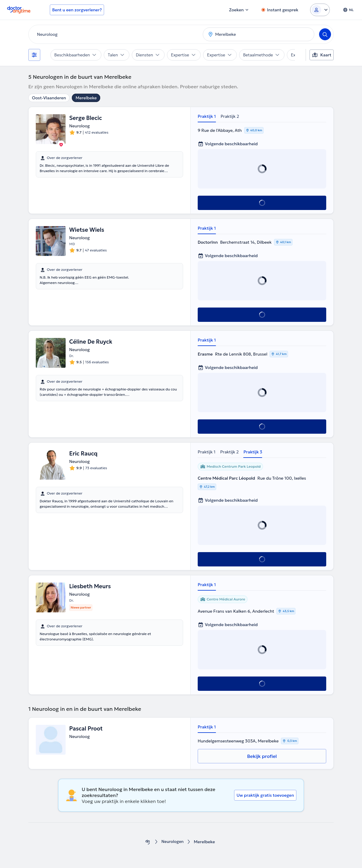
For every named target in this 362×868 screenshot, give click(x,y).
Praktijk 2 (230, 116)
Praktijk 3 (253, 452)
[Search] (325, 34)
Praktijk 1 (207, 116)
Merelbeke (86, 98)
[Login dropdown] (320, 10)
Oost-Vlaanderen (49, 98)
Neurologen (172, 842)
